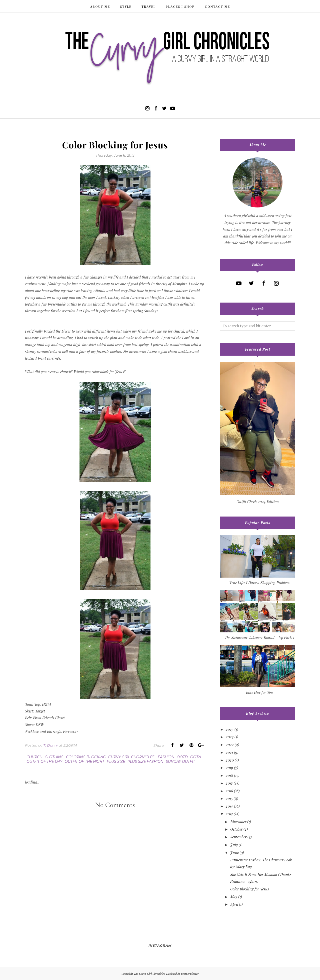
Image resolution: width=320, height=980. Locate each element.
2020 (230, 760)
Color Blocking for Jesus (250, 889)
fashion (166, 757)
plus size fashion (145, 762)
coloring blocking (86, 757)
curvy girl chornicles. (132, 757)
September (238, 837)
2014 (229, 806)
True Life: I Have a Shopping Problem (259, 583)
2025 (230, 729)
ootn (196, 757)
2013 (229, 814)
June (234, 852)
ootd (182, 757)
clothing (54, 757)
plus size (116, 762)
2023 (230, 737)
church (34, 757)
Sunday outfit (180, 762)
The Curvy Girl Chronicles (149, 974)
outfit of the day (44, 762)
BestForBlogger (190, 974)
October (236, 829)
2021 (229, 752)
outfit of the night (84, 762)
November (238, 822)
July (234, 845)
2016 (229, 791)
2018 (229, 775)
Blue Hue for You (259, 692)
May (234, 897)
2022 (230, 745)
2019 (229, 768)
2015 (229, 798)
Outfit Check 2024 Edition (258, 502)
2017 (229, 783)
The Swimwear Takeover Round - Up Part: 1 (259, 637)
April (234, 904)
